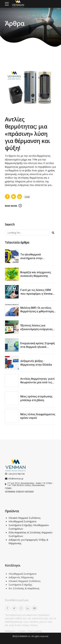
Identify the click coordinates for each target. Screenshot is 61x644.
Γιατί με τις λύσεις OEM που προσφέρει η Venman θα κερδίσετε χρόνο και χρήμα (37, 295)
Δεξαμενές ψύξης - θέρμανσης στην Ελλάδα (36, 363)
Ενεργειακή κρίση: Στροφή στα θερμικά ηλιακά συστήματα (37, 347)
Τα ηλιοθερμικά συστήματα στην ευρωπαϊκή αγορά (32, 258)
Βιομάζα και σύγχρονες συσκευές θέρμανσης (36, 274)
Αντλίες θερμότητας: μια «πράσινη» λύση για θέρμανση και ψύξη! (27, 134)
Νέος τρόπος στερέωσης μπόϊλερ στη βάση (36, 398)
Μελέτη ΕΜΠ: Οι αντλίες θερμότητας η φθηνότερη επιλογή (37, 311)
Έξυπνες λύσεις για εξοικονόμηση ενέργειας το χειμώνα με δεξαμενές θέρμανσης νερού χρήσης (37, 331)
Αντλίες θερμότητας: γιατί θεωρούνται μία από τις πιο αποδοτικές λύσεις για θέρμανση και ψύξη (38, 384)
